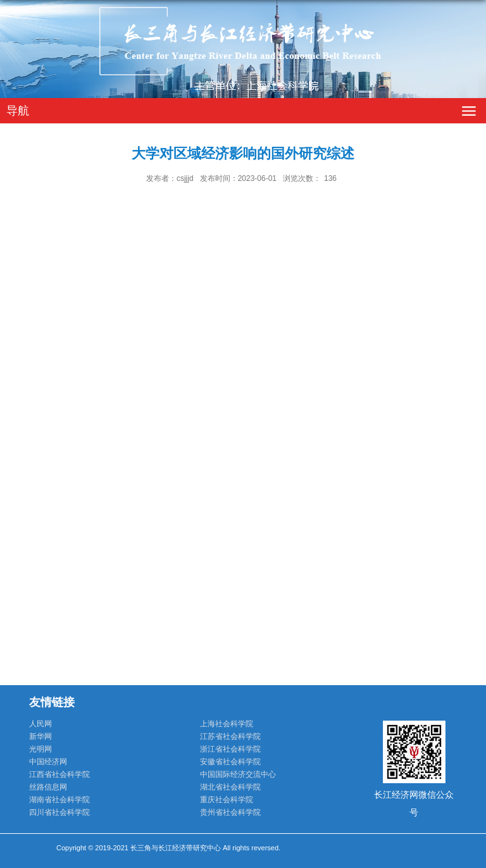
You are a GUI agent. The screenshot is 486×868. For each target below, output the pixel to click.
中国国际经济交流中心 (238, 774)
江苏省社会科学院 (230, 736)
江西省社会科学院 (59, 774)
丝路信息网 (48, 787)
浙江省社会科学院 (230, 749)
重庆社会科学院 (227, 800)
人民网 (40, 724)
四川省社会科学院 (59, 812)
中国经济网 (48, 762)
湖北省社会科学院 (230, 787)
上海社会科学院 (227, 724)
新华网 (40, 736)
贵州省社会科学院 (230, 812)
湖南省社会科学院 (59, 800)
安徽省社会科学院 (230, 762)
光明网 (40, 749)
